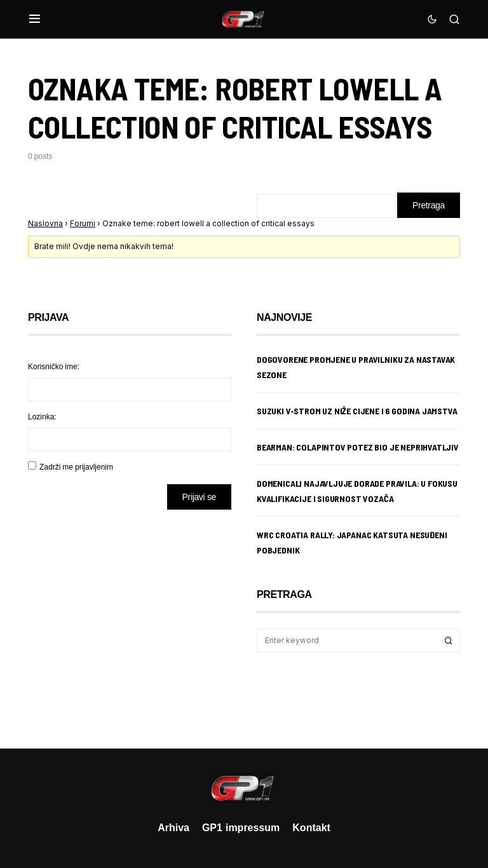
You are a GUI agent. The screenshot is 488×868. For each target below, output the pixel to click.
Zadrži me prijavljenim (76, 467)
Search (449, 641)
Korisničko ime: (54, 366)
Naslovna (45, 223)
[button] (35, 19)
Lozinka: (42, 417)
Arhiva (173, 827)
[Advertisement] (130, 620)
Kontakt (311, 827)
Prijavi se (199, 497)
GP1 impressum (241, 827)
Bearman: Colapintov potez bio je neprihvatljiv (358, 447)
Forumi (83, 223)
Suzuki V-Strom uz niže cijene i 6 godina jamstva (357, 411)
